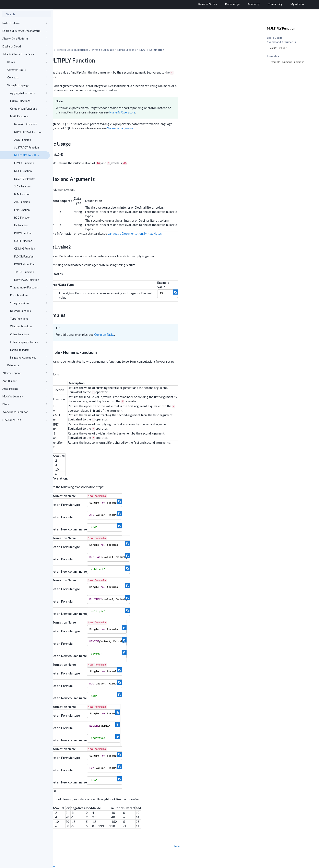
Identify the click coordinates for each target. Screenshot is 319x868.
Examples (273, 56)
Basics (27, 62)
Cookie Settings (68, 859)
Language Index (19, 350)
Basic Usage (275, 38)
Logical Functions (28, 101)
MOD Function (23, 171)
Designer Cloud (25, 46)
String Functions (28, 303)
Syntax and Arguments (281, 42)
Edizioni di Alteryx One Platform (25, 31)
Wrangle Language (27, 85)
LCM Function (22, 194)
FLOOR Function (24, 256)
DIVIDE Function (24, 163)
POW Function (23, 233)
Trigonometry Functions (28, 287)
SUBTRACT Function (27, 147)
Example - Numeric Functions (287, 62)
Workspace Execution (25, 412)
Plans (25, 404)
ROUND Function (24, 264)
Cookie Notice (99, 855)
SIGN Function (23, 186)
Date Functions (28, 295)
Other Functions (28, 334)
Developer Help (25, 420)
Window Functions (28, 326)
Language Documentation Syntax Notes (188, 222)
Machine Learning (25, 396)
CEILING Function (25, 249)
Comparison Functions (28, 109)
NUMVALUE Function (27, 280)
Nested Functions (28, 311)
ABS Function (22, 202)
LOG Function (22, 218)
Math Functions (28, 116)
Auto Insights (25, 389)
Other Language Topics (28, 342)
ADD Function (23, 140)
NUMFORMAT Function (28, 132)
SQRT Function (23, 241)
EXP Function (22, 210)
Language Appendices (28, 358)
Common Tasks (27, 70)
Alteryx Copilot (25, 373)
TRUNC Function (24, 272)
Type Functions (28, 319)
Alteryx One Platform (25, 39)
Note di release (25, 23)
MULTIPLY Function (27, 155)
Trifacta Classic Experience (25, 54)
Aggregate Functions (28, 93)
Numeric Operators (26, 124)
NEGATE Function (25, 179)
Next (230, 835)
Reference (27, 365)
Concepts (27, 77)
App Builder (25, 381)
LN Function (21, 225)
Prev (64, 835)
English (218, 864)
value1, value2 (279, 48)
